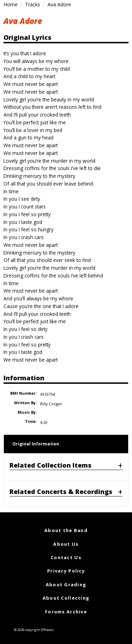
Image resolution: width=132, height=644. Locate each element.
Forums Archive (66, 612)
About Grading (66, 584)
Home (11, 4)
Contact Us (66, 557)
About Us (66, 544)
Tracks (33, 4)
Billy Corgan (51, 404)
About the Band (66, 530)
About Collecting (66, 598)
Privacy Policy (66, 571)
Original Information (36, 444)
